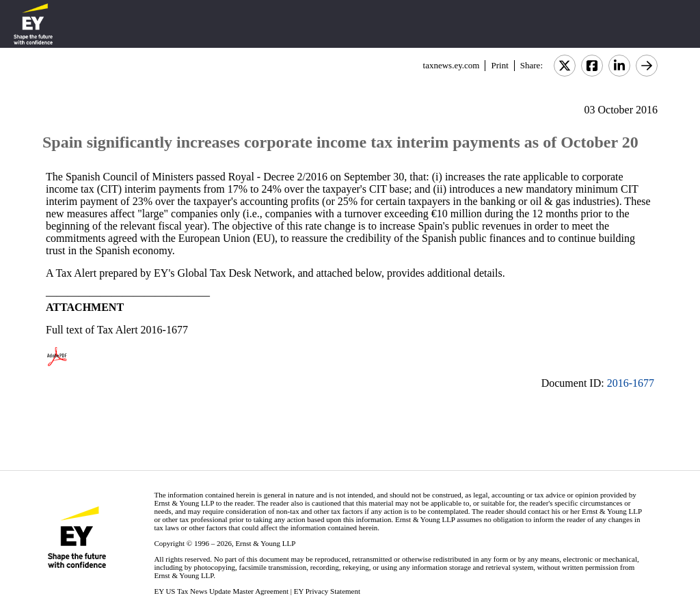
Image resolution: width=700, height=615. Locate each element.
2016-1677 (631, 383)
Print (499, 65)
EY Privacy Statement (327, 591)
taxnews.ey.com (452, 65)
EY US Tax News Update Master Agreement (221, 591)
